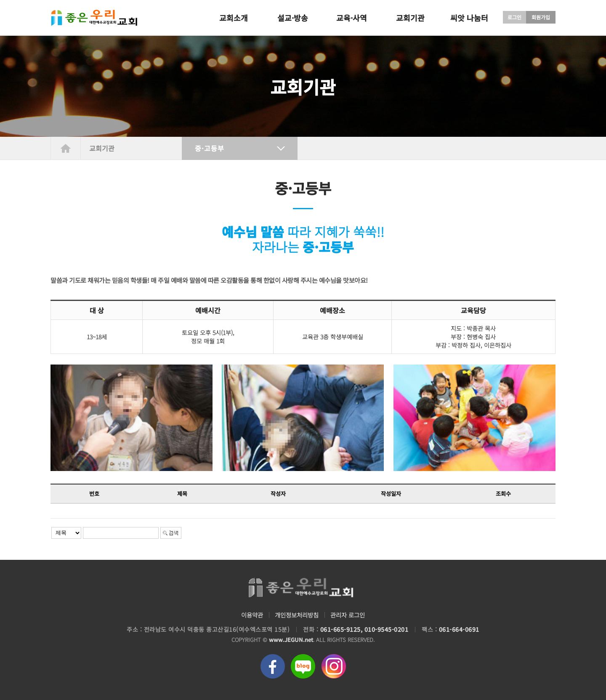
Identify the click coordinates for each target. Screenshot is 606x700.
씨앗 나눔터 (469, 18)
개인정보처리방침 (296, 615)
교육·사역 (352, 18)
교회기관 (410, 18)
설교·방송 (293, 18)
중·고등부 (210, 148)
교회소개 (234, 18)
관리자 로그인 (350, 615)
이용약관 (249, 615)
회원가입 (541, 17)
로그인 (514, 17)
